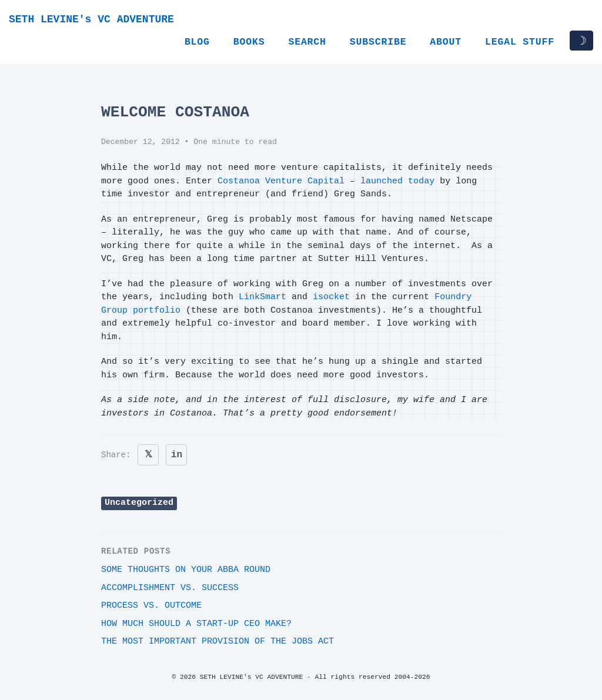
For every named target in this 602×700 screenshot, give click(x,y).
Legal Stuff (520, 42)
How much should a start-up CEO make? (196, 624)
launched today (397, 181)
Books (249, 42)
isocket (331, 297)
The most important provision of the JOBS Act (218, 642)
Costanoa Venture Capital (281, 181)
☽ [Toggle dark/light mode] (581, 41)
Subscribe (378, 42)
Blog (197, 42)
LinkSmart (262, 297)
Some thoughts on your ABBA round (186, 570)
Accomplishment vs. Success (170, 588)
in (177, 455)
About (446, 42)
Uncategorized (139, 503)
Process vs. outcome (151, 606)
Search (307, 42)
